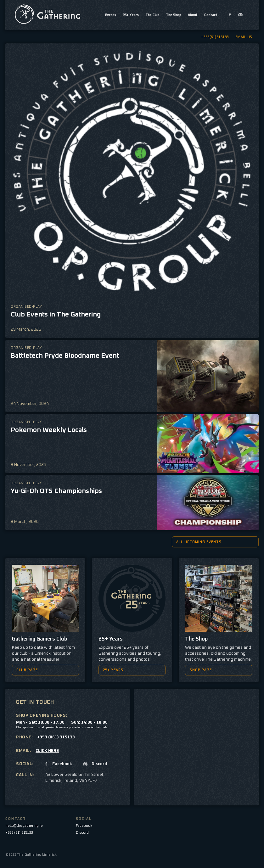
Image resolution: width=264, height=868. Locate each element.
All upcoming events (212, 542)
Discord (82, 833)
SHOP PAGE (216, 670)
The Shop (174, 15)
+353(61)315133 (215, 37)
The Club (152, 15)
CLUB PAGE (43, 670)
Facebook (84, 826)
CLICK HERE (47, 751)
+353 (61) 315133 (19, 833)
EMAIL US (244, 37)
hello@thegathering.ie (24, 826)
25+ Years (131, 15)
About (193, 15)
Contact (211, 15)
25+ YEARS (129, 670)
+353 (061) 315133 (56, 737)
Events (111, 15)
